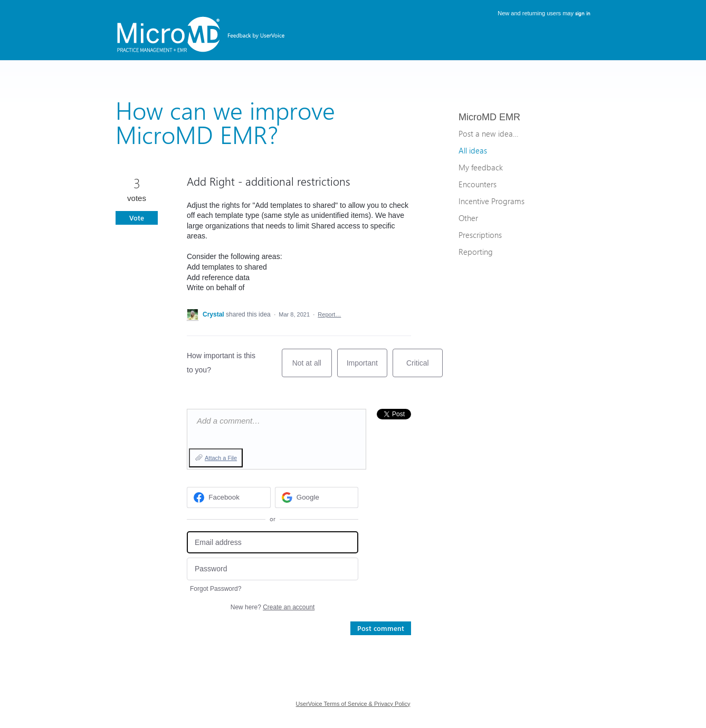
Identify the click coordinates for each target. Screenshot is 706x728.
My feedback (481, 167)
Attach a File (221, 458)
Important (367, 368)
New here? (273, 607)
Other (468, 218)
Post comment (381, 628)
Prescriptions (480, 235)
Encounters (478, 184)
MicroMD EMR (489, 117)
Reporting (476, 252)
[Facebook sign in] (229, 497)
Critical (424, 368)
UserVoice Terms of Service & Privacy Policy (353, 704)
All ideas (473, 150)
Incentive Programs (492, 201)
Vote (137, 218)
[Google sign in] (317, 497)
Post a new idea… (488, 133)
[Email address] (273, 543)
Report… (329, 314)
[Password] (273, 569)
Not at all (312, 368)
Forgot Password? (216, 589)
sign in (583, 13)
